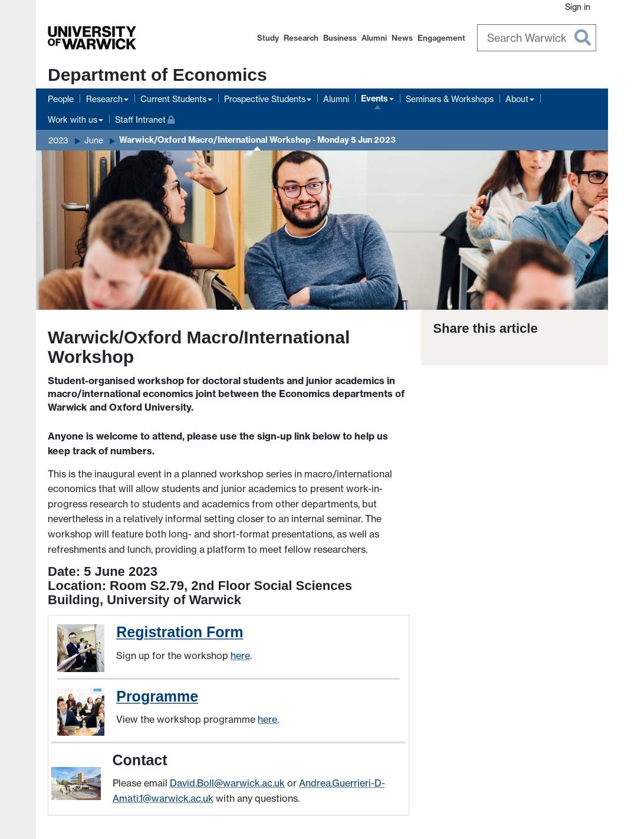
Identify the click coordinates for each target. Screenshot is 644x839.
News (402, 38)
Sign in (578, 7)
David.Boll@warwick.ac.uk (227, 783)
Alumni (374, 38)
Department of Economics (157, 75)
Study (268, 38)
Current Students (173, 99)
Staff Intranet (145, 118)
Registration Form (180, 632)
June (94, 140)
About (517, 99)
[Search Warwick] (537, 38)
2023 (58, 140)
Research (301, 38)
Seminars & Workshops (450, 99)
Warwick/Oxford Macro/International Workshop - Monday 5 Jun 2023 (257, 140)
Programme (157, 696)
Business (340, 38)
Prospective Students (265, 99)
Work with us (73, 119)
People (61, 99)
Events (374, 99)
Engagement (441, 38)
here (240, 656)
